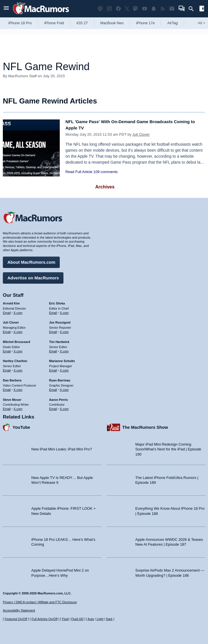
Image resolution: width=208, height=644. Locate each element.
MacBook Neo (112, 23)
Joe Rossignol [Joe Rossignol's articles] (60, 321)
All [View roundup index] (201, 23)
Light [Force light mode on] (100, 619)
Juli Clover (141, 134)
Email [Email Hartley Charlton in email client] (7, 368)
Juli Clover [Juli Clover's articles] (11, 321)
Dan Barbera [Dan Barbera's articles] (12, 378)
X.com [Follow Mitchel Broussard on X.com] (18, 349)
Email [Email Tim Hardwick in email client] (53, 349)
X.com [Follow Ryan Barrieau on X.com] (64, 388)
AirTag (173, 23)
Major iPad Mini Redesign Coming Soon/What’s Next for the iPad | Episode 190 (168, 447)
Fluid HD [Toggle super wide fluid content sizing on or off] (77, 619)
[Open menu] (6, 9)
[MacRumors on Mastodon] (135, 9)
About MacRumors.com (31, 260)
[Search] (193, 9)
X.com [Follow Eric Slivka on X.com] (64, 311)
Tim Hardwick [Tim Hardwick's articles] (59, 340)
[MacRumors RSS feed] (163, 9)
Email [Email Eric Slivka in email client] (53, 311)
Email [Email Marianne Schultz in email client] (53, 368)
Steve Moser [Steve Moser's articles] (12, 398)
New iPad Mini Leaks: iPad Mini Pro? (62, 447)
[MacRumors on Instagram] (109, 9)
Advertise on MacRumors (33, 276)
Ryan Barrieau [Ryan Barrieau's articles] (60, 378)
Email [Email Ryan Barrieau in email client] (53, 388)
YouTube (21, 425)
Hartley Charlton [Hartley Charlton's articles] (15, 359)
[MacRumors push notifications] (154, 9)
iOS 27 (82, 23)
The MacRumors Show (145, 425)
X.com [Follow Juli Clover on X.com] (18, 330)
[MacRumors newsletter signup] (172, 9)
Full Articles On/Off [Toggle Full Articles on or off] (45, 619)
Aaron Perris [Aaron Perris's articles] (59, 398)
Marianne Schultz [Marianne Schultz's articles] (62, 359)
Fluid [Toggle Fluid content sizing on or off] (65, 619)
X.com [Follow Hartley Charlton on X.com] (18, 368)
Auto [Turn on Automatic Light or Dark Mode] (91, 619)
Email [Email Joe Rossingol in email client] (53, 330)
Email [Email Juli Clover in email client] (7, 330)
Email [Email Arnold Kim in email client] (7, 311)
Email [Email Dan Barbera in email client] (7, 388)
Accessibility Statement (19, 610)
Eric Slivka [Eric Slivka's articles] (57, 301)
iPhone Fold (54, 23)
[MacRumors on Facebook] (118, 9)
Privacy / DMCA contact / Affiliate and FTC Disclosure (40, 602)
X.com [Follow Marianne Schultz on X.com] (64, 368)
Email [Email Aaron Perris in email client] (53, 407)
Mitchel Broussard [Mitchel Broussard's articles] (17, 340)
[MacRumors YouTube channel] (145, 9)
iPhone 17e (145, 23)
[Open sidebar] (202, 9)
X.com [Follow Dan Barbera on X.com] (18, 388)
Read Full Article (79, 172)
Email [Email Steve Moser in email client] (7, 407)
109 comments (105, 172)
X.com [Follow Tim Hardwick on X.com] (64, 349)
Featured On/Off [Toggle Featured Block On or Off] (16, 619)
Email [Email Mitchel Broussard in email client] (7, 349)
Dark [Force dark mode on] (109, 619)
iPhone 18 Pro (20, 23)
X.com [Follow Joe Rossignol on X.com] (64, 330)
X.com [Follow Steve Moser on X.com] (18, 407)
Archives (105, 187)
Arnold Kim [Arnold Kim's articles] (11, 301)
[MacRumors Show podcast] (100, 9)
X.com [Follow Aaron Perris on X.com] (64, 407)
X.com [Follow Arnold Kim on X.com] (18, 311)
